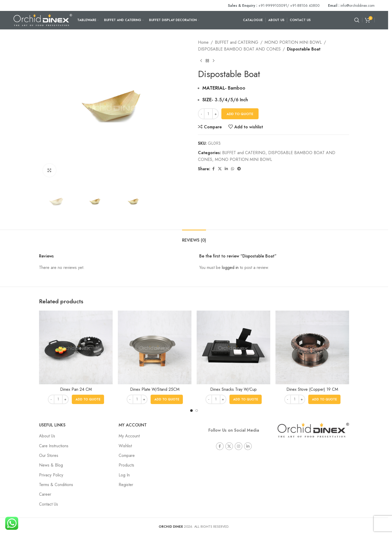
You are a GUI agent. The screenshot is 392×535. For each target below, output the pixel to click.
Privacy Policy (51, 475)
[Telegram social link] (239, 169)
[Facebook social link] (213, 169)
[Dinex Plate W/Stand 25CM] (155, 347)
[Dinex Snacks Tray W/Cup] (233, 347)
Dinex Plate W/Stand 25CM (155, 389)
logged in (230, 267)
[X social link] (220, 169)
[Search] (357, 20)
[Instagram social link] (239, 442)
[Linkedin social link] (226, 169)
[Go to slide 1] (191, 411)
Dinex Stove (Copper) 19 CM (312, 389)
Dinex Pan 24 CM (76, 389)
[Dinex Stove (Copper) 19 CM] (312, 347)
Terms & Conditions (56, 485)
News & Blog (51, 465)
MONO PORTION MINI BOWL (293, 42)
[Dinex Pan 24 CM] (76, 347)
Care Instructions (54, 446)
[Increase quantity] (216, 114)
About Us (47, 436)
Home (203, 42)
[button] (88, 399)
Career (45, 494)
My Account (129, 436)
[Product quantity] (208, 114)
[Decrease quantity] (201, 114)
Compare (127, 455)
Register (126, 485)
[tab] (194, 238)
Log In (124, 475)
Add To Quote (240, 114)
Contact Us (49, 504)
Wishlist (125, 446)
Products (126, 465)
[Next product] (214, 61)
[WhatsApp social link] (233, 169)
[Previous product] (201, 61)
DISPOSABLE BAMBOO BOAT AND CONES (239, 49)
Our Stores (49, 455)
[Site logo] (43, 20)
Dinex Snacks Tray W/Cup (233, 389)
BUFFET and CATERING (237, 42)
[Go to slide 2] (197, 411)
